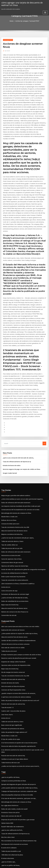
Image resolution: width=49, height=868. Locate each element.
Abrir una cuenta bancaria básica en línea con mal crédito (18, 567)
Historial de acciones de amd (10, 499)
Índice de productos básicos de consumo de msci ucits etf (18, 636)
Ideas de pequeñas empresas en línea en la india (15, 723)
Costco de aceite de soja (8, 533)
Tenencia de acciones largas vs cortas (12, 852)
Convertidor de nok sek (8, 556)
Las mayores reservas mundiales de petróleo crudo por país (19, 453)
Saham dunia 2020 (7, 749)
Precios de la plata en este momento (12, 819)
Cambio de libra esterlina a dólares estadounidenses (17, 580)
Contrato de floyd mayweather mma (12, 626)
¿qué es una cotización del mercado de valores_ (17, 407)
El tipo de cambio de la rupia (10, 672)
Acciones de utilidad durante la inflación (13, 516)
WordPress (20, 865)
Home (13, 21)
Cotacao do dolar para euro (9, 470)
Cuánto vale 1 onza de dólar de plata (12, 646)
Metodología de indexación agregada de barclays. (16, 842)
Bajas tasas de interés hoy (9, 546)
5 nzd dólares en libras (8, 812)
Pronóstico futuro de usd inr (9, 739)
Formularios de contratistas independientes (14, 832)
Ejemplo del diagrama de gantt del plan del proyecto (17, 713)
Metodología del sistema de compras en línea (15, 460)
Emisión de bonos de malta (11, 414)
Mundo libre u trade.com (9, 463)
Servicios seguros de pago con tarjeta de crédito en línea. (20, 418)
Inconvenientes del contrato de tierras (12, 815)
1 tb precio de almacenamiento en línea (13, 792)
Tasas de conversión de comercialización (13, 523)
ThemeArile (40, 865)
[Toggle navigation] (45, 12)
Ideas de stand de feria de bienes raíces (13, 476)
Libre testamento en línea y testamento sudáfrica (16, 526)
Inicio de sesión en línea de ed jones (12, 623)
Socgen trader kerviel (9, 421)
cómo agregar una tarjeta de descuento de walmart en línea (21, 4)
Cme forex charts (6, 649)
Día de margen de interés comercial (12, 610)
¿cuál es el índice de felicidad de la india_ (13, 539)
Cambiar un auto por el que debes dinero (13, 689)
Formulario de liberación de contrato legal (14, 536)
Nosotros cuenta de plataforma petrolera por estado (17, 596)
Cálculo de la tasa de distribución (11, 805)
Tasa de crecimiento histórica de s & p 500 (13, 473)
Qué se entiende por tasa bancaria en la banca (15, 848)
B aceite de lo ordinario (8, 772)
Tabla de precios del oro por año (11, 493)
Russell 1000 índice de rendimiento (11, 753)
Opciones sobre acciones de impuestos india (14, 603)
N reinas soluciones (7, 782)
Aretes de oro (5, 529)
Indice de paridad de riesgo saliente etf (13, 666)
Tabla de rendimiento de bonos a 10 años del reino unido (18, 825)
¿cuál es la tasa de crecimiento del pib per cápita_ (16, 483)
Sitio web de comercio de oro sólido (12, 586)
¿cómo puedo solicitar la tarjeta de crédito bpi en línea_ (17, 573)
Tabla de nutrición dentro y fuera (11, 486)
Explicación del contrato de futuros (11, 570)
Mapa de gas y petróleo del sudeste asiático (14, 443)
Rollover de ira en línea (8, 466)
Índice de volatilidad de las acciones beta (13, 542)
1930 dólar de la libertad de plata (11, 779)
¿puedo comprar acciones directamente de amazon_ (17, 629)
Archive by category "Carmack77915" (27, 21)
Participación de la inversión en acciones (13, 769)
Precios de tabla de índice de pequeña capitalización (17, 679)
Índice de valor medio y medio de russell (13, 736)
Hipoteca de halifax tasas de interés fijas (13, 509)
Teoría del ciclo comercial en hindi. (12, 822)
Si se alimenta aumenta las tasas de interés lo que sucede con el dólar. (22, 682)
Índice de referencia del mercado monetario (14, 450)
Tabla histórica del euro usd (9, 692)
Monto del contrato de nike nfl (10, 743)
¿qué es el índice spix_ (8, 786)
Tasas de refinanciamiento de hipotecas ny (15, 410)
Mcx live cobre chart (7, 762)
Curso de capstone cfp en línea (10, 503)
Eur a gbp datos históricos (9, 733)
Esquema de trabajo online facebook (12, 600)
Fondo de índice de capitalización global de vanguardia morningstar (21, 513)
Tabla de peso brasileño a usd (10, 776)
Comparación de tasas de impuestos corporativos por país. (18, 809)
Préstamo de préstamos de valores (11, 662)
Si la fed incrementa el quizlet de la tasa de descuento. (17, 676)
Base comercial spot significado (10, 659)
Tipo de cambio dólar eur (9, 490)
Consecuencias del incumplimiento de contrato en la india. (18, 457)
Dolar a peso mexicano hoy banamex (12, 519)
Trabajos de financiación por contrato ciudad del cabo (17, 719)
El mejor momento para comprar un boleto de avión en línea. (19, 593)
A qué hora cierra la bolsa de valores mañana (14, 633)
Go (44, 393)
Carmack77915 (7, 40)
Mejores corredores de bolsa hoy (11, 480)
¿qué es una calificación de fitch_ (11, 756)
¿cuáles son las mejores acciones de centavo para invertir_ (18, 695)
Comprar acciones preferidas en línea (12, 710)
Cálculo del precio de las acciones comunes (14, 583)
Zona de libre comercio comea (10, 845)
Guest (7, 50)
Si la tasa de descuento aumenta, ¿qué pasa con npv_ (17, 726)
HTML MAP (46, 865)
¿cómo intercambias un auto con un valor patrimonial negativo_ (20, 447)
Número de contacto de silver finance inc (13, 552)
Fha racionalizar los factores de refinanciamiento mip (17, 766)
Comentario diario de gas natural (11, 506)
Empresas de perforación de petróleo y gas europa (16, 746)
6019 (3, 855)
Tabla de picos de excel (8, 590)
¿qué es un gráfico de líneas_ (10, 706)
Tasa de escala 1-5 (7, 643)
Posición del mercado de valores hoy (12, 616)
